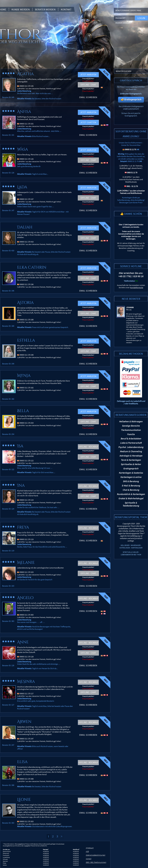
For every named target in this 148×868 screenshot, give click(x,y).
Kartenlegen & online (131, 477)
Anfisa (24, 112)
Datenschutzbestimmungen (96, 855)
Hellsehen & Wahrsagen (131, 421)
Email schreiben (88, 97)
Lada (22, 187)
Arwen (24, 722)
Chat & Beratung (131, 490)
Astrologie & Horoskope (131, 456)
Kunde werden (21, 9)
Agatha (25, 74)
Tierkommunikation (131, 430)
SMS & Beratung (131, 481)
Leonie (24, 800)
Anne (23, 642)
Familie (131, 434)
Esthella (26, 340)
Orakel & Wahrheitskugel (131, 498)
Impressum (90, 848)
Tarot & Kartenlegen (131, 460)
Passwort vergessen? (123, 23)
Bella (23, 411)
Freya (23, 527)
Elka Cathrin (32, 267)
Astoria (25, 303)
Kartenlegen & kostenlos (131, 473)
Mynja (24, 376)
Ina (21, 486)
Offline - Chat (88, 85)
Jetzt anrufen (88, 75)
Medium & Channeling (131, 451)
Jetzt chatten (88, 122)
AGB (87, 851)
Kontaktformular (137, 288)
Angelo (25, 598)
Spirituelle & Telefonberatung (131, 504)
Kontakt (66, 9)
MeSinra (26, 682)
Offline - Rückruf (88, 447)
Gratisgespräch (131, 468)
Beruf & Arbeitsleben (131, 439)
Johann (130, 307)
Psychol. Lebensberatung (131, 447)
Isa (20, 446)
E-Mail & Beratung (131, 486)
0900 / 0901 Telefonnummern (96, 862)
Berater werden (45, 9)
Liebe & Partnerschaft (131, 443)
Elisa (22, 762)
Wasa (23, 149)
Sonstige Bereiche (131, 426)
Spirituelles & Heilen (131, 464)
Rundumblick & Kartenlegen (131, 494)
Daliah (25, 227)
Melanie (26, 563)
